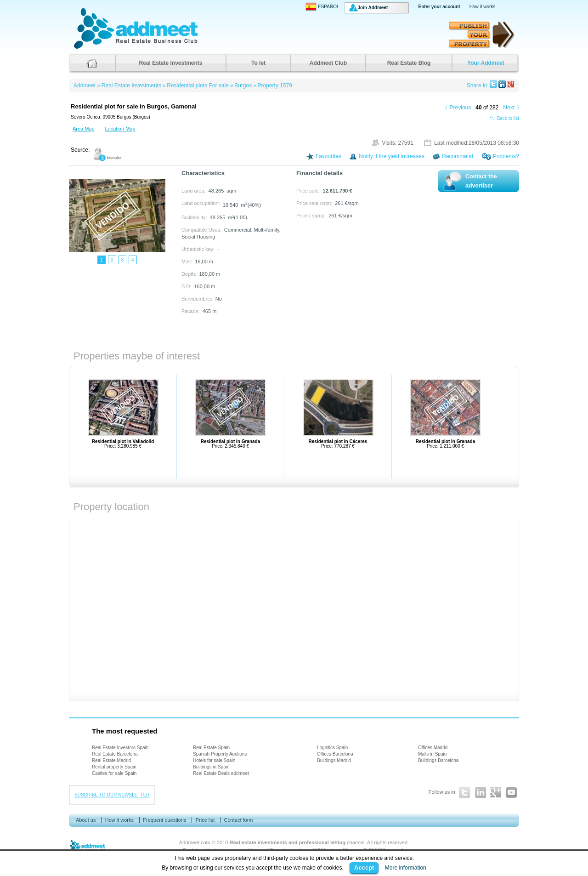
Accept (364, 867)
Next (509, 108)
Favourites (328, 156)
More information (406, 868)
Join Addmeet (373, 8)
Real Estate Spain (211, 748)
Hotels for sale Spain (214, 760)
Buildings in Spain (211, 767)
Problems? (506, 156)
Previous (461, 108)
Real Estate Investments (170, 63)
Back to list (504, 118)
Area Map (84, 129)
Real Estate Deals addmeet (221, 773)
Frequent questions (164, 820)
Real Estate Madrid (111, 760)
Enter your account (439, 7)
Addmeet (83, 48)
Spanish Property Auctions (220, 754)
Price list (205, 820)
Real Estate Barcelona (115, 754)
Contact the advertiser (481, 181)
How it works (483, 7)
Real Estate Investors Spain (120, 748)
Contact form (239, 820)
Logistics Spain (332, 748)
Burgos (243, 85)
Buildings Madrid (334, 760)
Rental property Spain (114, 767)
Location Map (120, 129)
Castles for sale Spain (114, 773)
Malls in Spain (432, 754)
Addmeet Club (328, 63)
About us (86, 820)
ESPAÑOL (322, 7)
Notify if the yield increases (392, 156)
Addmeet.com (195, 842)
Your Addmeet (486, 63)
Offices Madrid (433, 748)
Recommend (458, 156)
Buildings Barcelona (438, 760)
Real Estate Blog (409, 63)
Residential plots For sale (198, 85)
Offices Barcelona (335, 754)
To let (258, 63)
